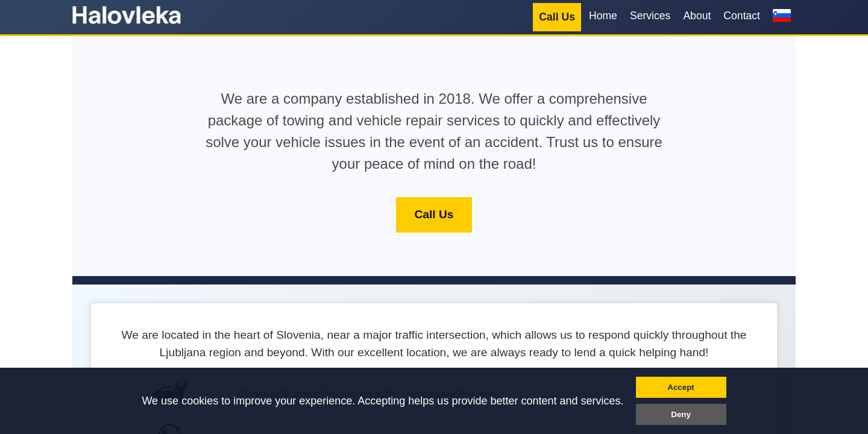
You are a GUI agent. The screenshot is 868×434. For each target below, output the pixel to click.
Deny (681, 414)
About (697, 16)
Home (603, 16)
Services (650, 16)
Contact (742, 16)
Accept (681, 387)
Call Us (557, 17)
